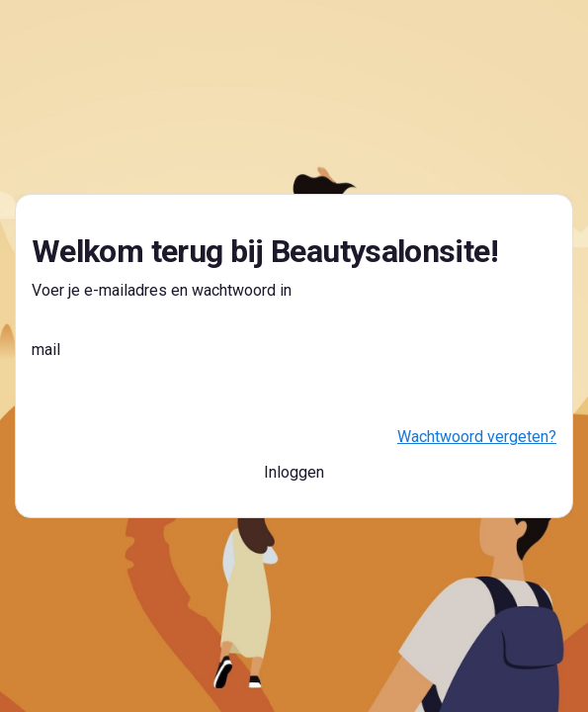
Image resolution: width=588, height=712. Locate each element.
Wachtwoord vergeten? (477, 437)
